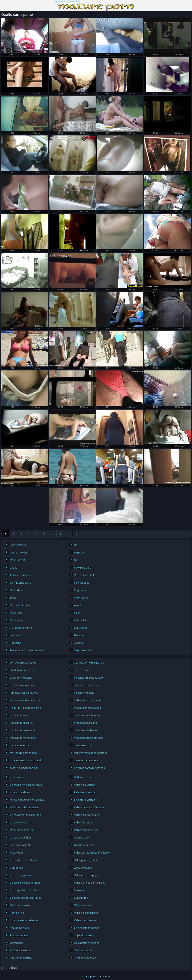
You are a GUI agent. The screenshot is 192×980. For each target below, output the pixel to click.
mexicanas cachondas (87, 715)
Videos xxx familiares (86, 913)
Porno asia (80, 553)
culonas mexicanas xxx (87, 685)
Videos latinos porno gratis (90, 883)
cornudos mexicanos (22, 685)
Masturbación (18, 590)
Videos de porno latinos (23, 860)
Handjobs (15, 643)
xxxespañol (16, 943)
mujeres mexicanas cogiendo (91, 753)
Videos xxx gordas (20, 875)
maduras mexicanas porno (25, 708)
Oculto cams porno (21, 628)
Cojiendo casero (83, 935)
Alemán (78, 643)
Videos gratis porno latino (25, 890)
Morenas (79, 635)
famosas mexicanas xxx (24, 693)
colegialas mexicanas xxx (89, 678)
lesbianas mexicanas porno (26, 700)
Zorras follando (83, 868)
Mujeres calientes (20, 605)
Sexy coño (80, 590)
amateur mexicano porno (24, 670)
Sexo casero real (84, 890)
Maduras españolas (21, 830)
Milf (76, 560)
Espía (13, 598)
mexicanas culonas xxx (23, 730)
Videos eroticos (19, 823)
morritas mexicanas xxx (24, 753)
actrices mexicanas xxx (23, 663)
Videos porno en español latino (92, 853)
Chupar (14, 568)
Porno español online (86, 830)
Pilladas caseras (19, 935)
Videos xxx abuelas (21, 792)
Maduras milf (17, 560)
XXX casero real (83, 905)
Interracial (80, 620)
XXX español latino (21, 958)
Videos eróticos (19, 777)
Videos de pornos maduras (25, 815)
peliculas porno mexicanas (89, 768)
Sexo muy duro (83, 568)
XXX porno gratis (20, 928)
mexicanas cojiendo (85, 723)
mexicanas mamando (22, 738)
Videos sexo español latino (25, 883)
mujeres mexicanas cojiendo (26, 760)
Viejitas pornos (83, 777)
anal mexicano (82, 670)
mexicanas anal (19, 715)
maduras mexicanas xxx (88, 708)
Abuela (78, 605)
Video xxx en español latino (90, 807)
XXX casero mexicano (87, 928)
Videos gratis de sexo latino (26, 898)
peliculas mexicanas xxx (24, 768)
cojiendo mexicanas (21, 678)
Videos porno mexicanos (67, 1)
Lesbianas (16, 635)
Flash (77, 613)
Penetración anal (84, 575)
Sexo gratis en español (87, 943)
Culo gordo (80, 628)
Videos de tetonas (84, 823)
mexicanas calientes (21, 723)
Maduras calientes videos (24, 807)
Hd (76, 545)
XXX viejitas (17, 853)
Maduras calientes (85, 845)
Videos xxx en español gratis (26, 785)
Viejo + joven (81, 598)
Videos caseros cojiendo (24, 920)
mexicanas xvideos (21, 745)
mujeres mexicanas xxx (87, 760)
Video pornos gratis (85, 860)
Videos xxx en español (87, 815)
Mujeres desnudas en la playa (27, 800)
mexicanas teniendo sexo (89, 738)
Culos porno (81, 898)
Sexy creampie (82, 650)
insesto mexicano (84, 693)
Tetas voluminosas (21, 575)
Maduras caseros (20, 905)
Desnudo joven (18, 553)
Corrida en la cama (21, 583)
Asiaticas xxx (82, 838)
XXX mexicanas (83, 950)
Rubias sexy (17, 620)
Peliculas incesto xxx (86, 792)
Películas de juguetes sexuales (27, 650)
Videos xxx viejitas (85, 785)
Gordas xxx (16, 868)
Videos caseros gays (86, 875)
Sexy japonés (82, 583)
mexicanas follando (85, 730)
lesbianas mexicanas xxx (88, 700)
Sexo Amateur (18, 545)
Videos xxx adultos (21, 838)
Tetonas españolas (85, 958)
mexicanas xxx (83, 745)
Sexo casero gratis (20, 845)
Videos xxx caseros (85, 920)
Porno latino (17, 913)
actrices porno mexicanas (89, 663)
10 (77, 534)
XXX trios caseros (20, 950)
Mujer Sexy (16, 613)
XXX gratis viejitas (85, 800)
